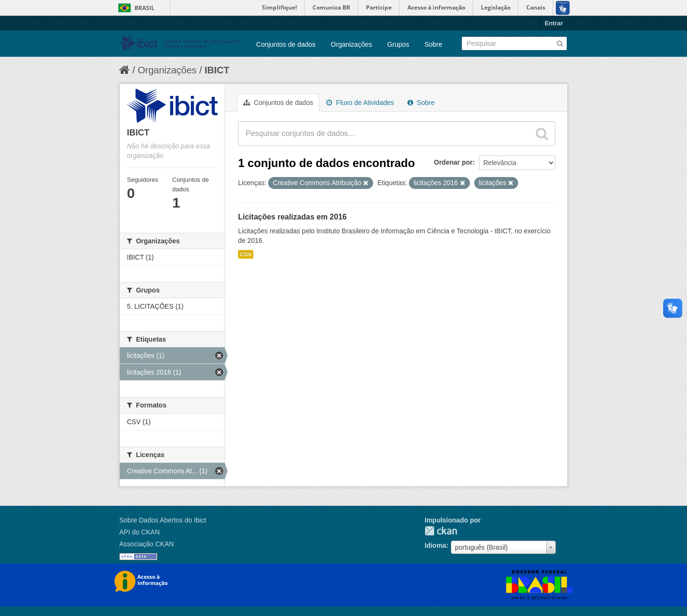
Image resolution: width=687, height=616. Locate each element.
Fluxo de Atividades (360, 103)
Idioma (435, 545)
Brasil (145, 8)
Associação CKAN (146, 544)
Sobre (433, 44)
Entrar (554, 23)
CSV (246, 254)
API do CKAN (140, 532)
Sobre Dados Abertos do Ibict (163, 520)
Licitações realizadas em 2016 (292, 217)
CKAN (441, 531)
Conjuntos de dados (286, 44)
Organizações (351, 44)
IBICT (217, 70)
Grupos (398, 44)
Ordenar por (453, 162)
